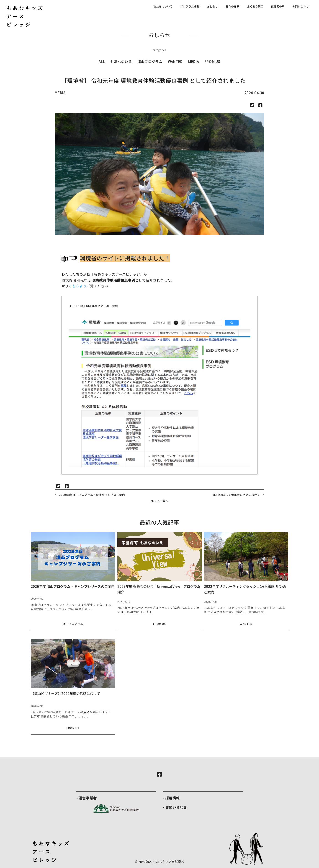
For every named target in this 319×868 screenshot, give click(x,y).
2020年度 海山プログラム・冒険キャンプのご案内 (89, 495)
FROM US (212, 61)
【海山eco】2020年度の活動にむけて (238, 495)
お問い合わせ (301, 6)
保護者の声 (278, 6)
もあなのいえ (121, 61)
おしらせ (212, 6)
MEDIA (194, 61)
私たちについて (163, 6)
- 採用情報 (171, 798)
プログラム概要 (190, 6)
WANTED (175, 61)
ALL (102, 61)
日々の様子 (232, 6)
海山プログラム (150, 61)
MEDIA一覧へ (160, 501)
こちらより (78, 286)
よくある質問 (255, 6)
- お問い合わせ (175, 807)
